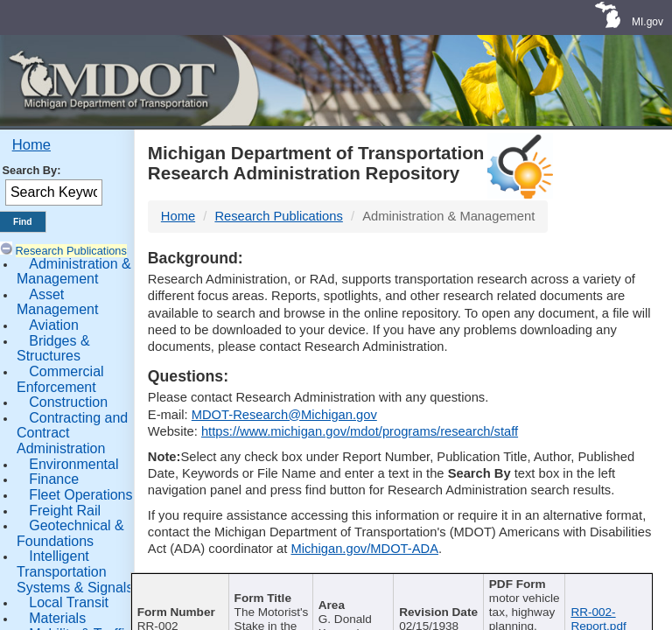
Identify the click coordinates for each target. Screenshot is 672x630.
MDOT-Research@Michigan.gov (284, 415)
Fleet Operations (80, 495)
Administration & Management (74, 272)
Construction (68, 402)
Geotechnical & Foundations (70, 533)
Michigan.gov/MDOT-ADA (364, 549)
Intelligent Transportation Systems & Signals (75, 571)
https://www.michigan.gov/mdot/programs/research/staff (360, 431)
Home (31, 145)
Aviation (54, 325)
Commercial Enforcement (60, 379)
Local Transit (69, 602)
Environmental (73, 464)
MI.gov (647, 22)
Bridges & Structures (53, 349)
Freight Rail (65, 511)
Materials (57, 618)
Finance (54, 479)
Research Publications (71, 251)
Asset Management (57, 302)
